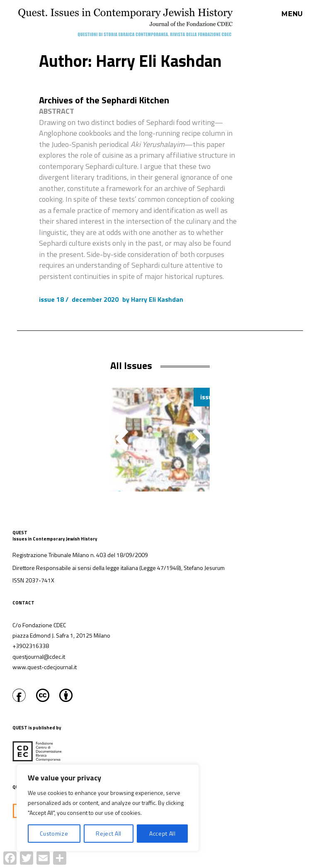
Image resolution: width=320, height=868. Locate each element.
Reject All (109, 833)
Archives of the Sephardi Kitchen (104, 100)
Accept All (162, 833)
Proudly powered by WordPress (154, 863)
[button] (199, 439)
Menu (292, 14)
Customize (54, 833)
